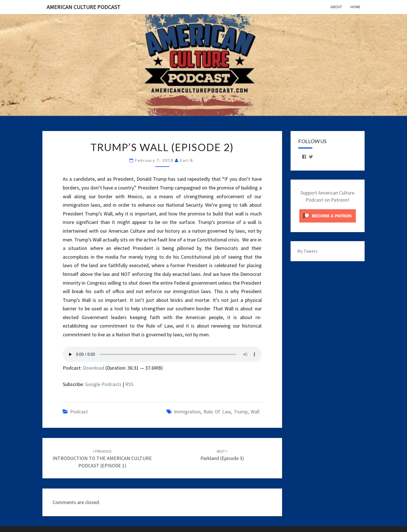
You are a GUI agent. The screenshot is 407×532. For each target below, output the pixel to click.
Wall (255, 412)
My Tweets (308, 251)
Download (94, 368)
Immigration (187, 412)
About (336, 7)
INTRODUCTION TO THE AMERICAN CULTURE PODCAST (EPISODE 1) (102, 459)
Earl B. (187, 160)
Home (355, 7)
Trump (241, 412)
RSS (129, 384)
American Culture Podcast (84, 7)
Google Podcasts (103, 384)
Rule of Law (217, 412)
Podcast (79, 412)
